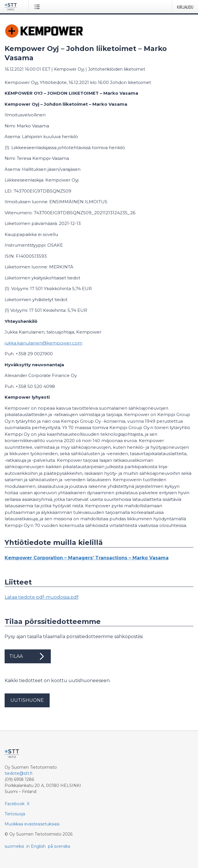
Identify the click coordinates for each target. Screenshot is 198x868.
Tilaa (28, 656)
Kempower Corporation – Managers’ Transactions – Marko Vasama (87, 558)
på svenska (59, 846)
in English (36, 846)
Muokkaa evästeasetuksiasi (32, 824)
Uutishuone (27, 700)
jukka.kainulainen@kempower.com (43, 343)
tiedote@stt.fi (19, 773)
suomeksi (14, 846)
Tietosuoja (15, 814)
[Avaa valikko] (38, 7)
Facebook (15, 804)
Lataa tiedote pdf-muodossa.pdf (42, 597)
